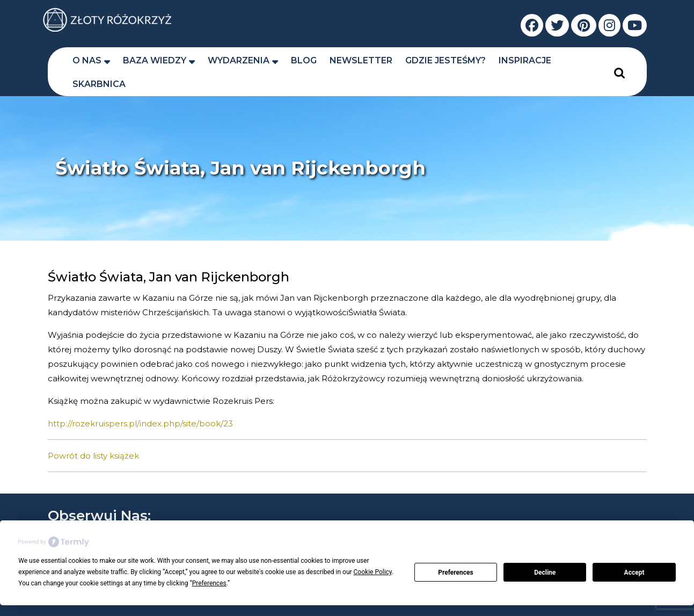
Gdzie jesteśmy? (445, 60)
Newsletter (361, 60)
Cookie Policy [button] (373, 572)
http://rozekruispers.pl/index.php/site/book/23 (140, 423)
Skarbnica (99, 84)
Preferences (456, 572)
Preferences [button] (209, 583)
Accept (634, 572)
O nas (87, 60)
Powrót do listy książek (93, 456)
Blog (304, 60)
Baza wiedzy (155, 60)
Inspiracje (525, 60)
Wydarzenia (239, 60)
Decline (545, 572)
